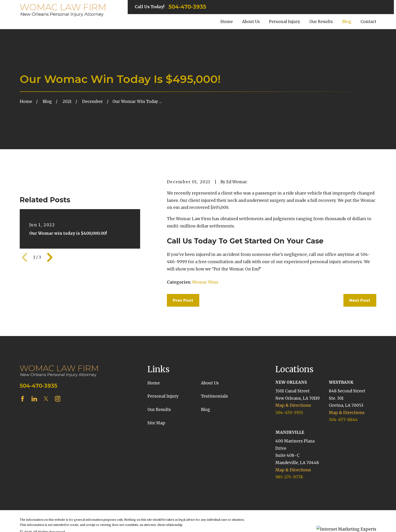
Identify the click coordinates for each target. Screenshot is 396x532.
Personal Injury (163, 415)
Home (154, 401)
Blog (206, 428)
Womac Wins (205, 282)
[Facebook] (23, 417)
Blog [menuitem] (347, 22)
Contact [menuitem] (368, 22)
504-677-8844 (343, 438)
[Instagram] (58, 417)
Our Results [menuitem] (321, 22)
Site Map (156, 441)
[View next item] (50, 320)
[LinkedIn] (34, 417)
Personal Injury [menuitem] (285, 22)
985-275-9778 (289, 496)
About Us (210, 401)
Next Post (360, 300)
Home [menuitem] (227, 22)
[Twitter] (46, 417)
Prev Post (183, 300)
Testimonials (214, 415)
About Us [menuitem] (251, 22)
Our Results (159, 428)
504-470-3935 (187, 7)
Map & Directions (293, 424)
